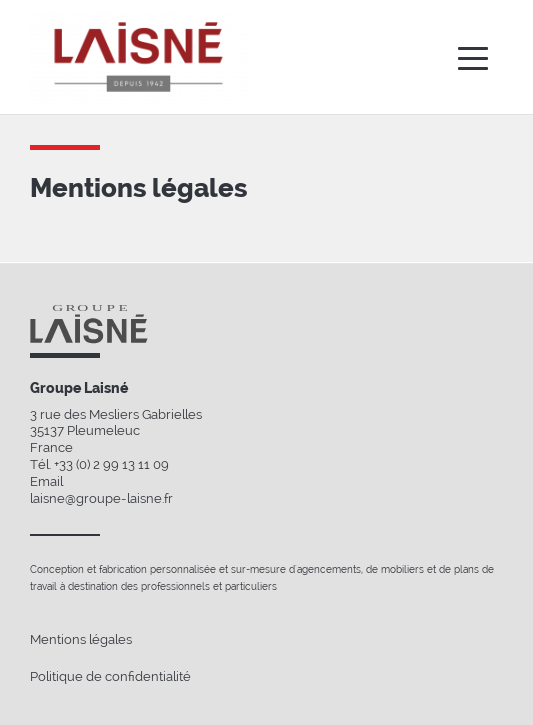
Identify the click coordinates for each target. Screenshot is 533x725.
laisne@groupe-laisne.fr (101, 498)
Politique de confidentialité (110, 676)
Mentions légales (81, 639)
